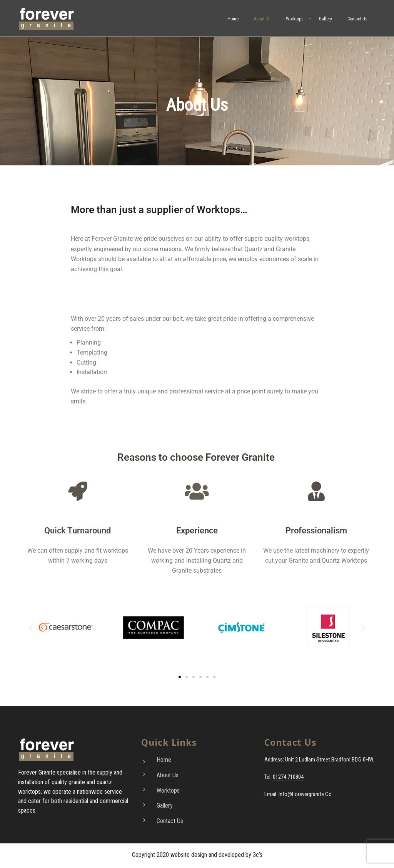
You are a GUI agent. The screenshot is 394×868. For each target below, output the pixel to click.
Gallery (326, 19)
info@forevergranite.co (305, 794)
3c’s (258, 855)
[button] (31, 627)
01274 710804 (288, 777)
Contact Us (357, 19)
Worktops (295, 19)
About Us (262, 19)
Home (233, 19)
